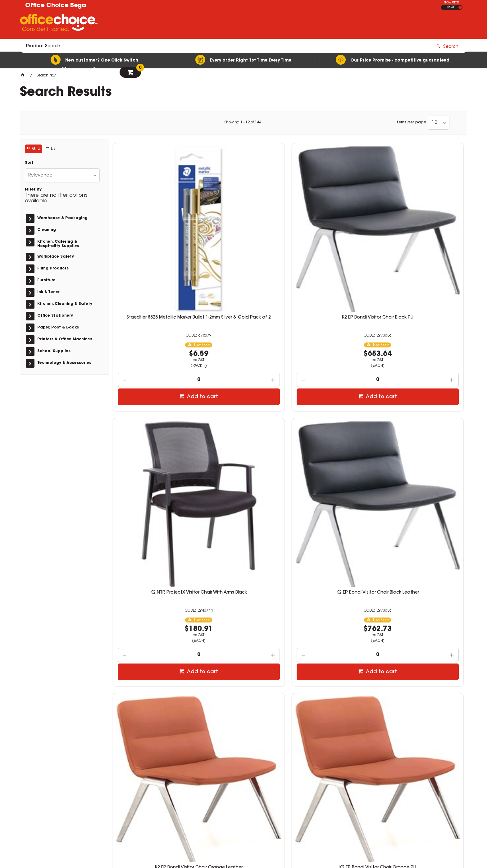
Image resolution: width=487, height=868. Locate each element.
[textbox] (207, 24)
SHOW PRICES (452, 3)
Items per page (411, 122)
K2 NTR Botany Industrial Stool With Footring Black (333, 598)
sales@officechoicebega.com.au (300, 780)
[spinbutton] (154, 287)
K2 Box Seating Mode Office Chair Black (333, 412)
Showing (243, 122)
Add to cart (157, 304)
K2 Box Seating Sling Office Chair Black (422, 412)
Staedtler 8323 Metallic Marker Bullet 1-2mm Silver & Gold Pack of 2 (154, 229)
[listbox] (439, 123)
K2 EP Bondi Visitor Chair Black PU (243, 224)
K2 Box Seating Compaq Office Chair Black (154, 598)
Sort (29, 163)
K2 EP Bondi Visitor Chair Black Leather (422, 227)
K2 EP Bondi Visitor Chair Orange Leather (154, 412)
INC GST (460, 7)
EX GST (451, 7)
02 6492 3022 (277, 774)
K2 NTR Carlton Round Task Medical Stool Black (422, 598)
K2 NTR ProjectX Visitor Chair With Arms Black (333, 227)
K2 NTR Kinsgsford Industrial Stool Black (243, 598)
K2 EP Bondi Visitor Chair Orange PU (243, 412)
